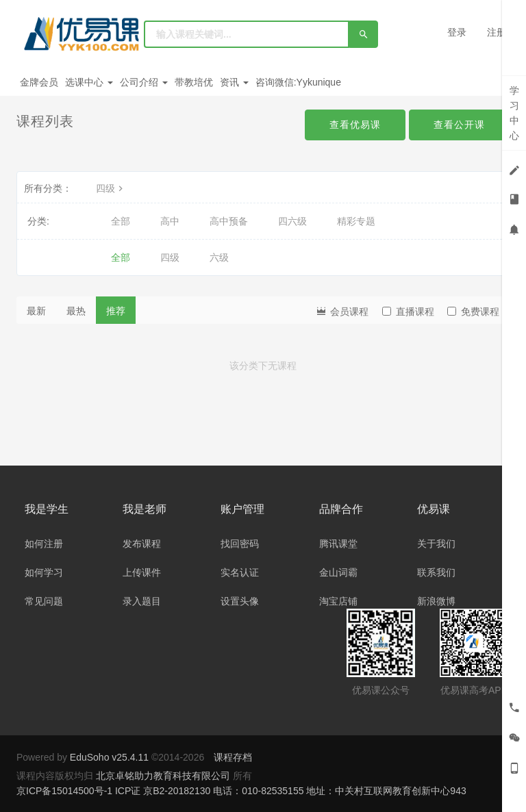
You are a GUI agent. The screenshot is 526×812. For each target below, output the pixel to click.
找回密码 (240, 544)
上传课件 (142, 572)
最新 (36, 311)
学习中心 (514, 113)
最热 (76, 311)
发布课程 (142, 544)
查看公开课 (459, 125)
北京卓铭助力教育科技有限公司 (164, 776)
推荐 (116, 311)
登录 (457, 32)
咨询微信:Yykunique (298, 82)
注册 (497, 32)
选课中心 (89, 82)
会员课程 (342, 310)
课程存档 (233, 757)
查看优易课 (355, 125)
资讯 (234, 82)
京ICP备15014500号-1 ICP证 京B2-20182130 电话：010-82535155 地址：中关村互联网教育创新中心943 (241, 791)
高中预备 (229, 221)
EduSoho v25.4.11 (109, 757)
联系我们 (436, 572)
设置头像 (240, 601)
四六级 (292, 221)
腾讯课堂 (338, 544)
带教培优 (194, 82)
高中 (170, 221)
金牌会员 (39, 82)
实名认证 (240, 572)
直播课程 (408, 312)
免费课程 (473, 312)
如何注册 (44, 544)
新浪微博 (436, 601)
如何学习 (44, 572)
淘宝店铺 (338, 601)
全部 (121, 221)
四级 (111, 188)
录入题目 (142, 601)
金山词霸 (338, 572)
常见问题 (44, 601)
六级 (219, 257)
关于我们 (436, 544)
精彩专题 (356, 221)
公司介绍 (144, 82)
